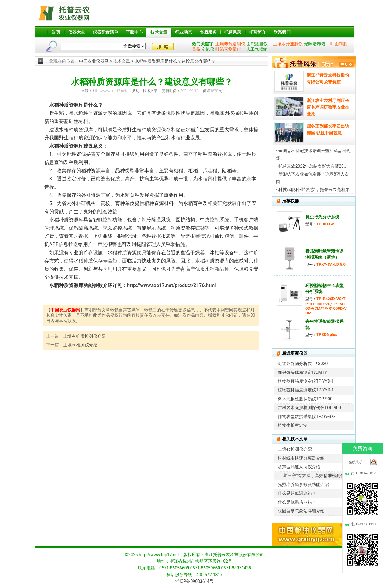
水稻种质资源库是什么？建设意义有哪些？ (176, 61)
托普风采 (233, 32)
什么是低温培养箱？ (297, 502)
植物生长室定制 (293, 425)
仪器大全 (77, 32)
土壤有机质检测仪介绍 (84, 336)
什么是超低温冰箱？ (297, 493)
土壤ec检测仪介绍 (80, 345)
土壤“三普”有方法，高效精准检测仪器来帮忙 (320, 476)
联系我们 (282, 32)
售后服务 (208, 32)
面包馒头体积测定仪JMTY (303, 372)
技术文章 (159, 32)
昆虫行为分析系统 (322, 217)
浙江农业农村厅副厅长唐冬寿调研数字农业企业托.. (328, 107)
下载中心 (134, 32)
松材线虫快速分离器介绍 (301, 458)
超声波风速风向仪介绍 (299, 467)
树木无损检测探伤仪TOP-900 (305, 399)
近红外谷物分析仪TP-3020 (303, 364)
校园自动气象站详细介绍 (301, 511)
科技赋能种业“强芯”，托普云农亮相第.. (315, 190)
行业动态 (184, 32)
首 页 (56, 32)
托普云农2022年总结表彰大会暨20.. (312, 166)
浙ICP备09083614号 (195, 581)
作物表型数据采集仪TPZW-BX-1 (308, 416)
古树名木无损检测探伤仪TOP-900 (309, 408)
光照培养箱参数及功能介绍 (303, 484)
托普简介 (257, 32)
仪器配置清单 (105, 32)
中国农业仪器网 (94, 61)
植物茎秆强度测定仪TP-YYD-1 (306, 381)
